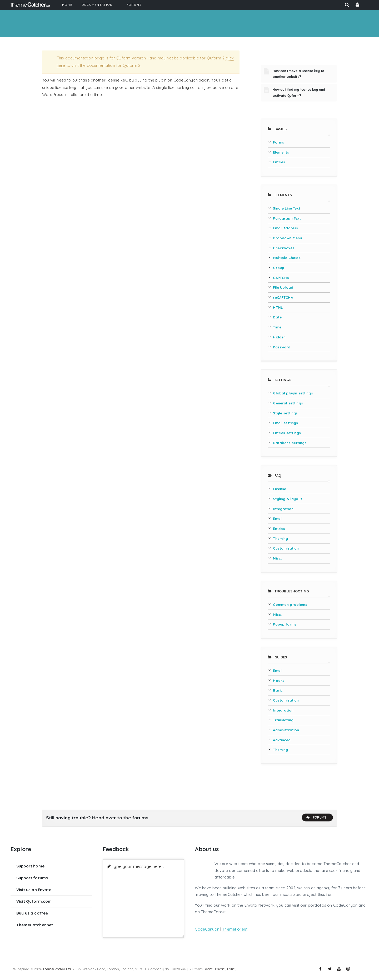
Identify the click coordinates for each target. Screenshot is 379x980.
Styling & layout (287, 499)
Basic (278, 690)
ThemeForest (235, 929)
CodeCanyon (207, 929)
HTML (278, 307)
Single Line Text (286, 208)
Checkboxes (284, 248)
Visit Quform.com (34, 901)
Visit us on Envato (34, 890)
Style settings (285, 413)
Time (277, 327)
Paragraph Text (287, 218)
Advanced (282, 740)
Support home (30, 866)
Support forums (32, 878)
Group (279, 268)
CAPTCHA (281, 278)
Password (282, 347)
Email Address (285, 228)
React (208, 969)
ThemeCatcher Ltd (57, 969)
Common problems (290, 605)
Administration (286, 730)
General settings (288, 403)
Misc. (277, 558)
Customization (286, 548)
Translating (283, 720)
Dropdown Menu (287, 238)
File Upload (283, 287)
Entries (279, 162)
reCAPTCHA (283, 297)
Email (278, 519)
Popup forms (285, 624)
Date (277, 317)
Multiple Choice (287, 258)
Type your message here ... (139, 866)
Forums (316, 817)
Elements (281, 152)
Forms (278, 142)
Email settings (285, 423)
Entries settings (287, 433)
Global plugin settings (293, 393)
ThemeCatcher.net (35, 925)
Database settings (290, 443)
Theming (280, 539)
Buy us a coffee (32, 913)
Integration (283, 509)
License (280, 489)
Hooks (279, 681)
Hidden (279, 337)
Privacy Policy (226, 969)
